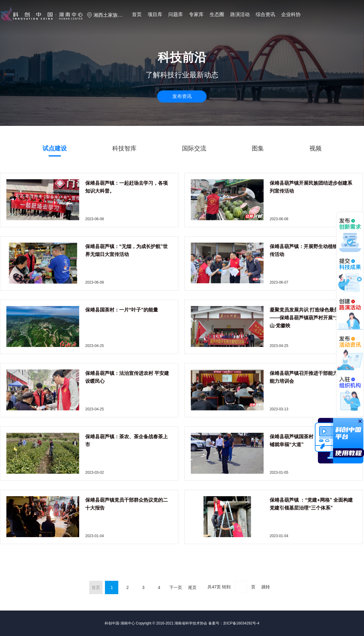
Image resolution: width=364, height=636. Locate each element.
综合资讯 (265, 14)
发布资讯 (182, 96)
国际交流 (194, 148)
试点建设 (55, 148)
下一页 (176, 587)
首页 (137, 14)
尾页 (192, 587)
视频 (315, 148)
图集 (258, 148)
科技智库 (124, 148)
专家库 (196, 14)
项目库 (155, 14)
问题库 (176, 14)
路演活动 (240, 14)
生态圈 (217, 14)
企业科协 (291, 14)
